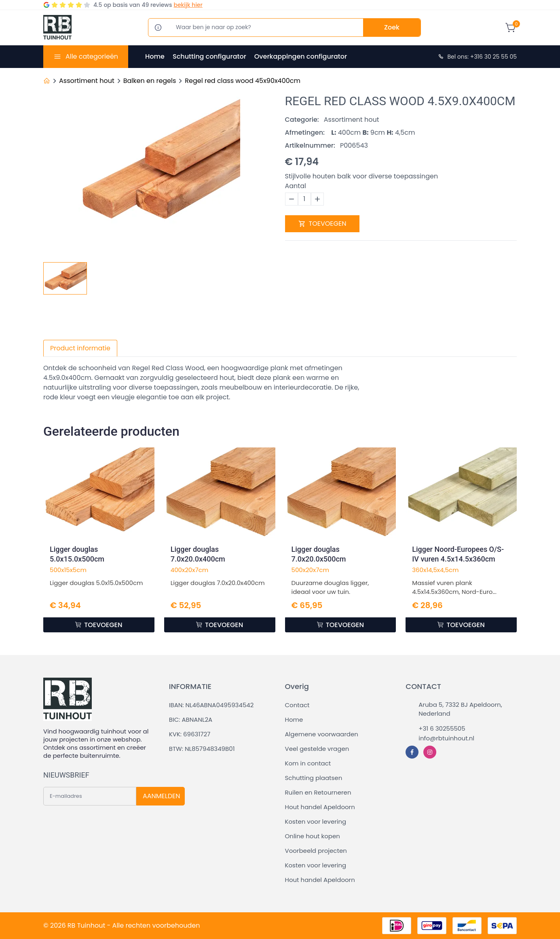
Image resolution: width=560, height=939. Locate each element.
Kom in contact (308, 763)
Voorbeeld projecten (316, 851)
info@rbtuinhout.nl (446, 738)
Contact (297, 705)
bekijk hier (188, 5)
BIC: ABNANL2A (191, 720)
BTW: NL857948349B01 (202, 749)
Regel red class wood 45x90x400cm (243, 81)
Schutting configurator (209, 56)
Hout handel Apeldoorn (320, 807)
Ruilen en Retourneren (318, 792)
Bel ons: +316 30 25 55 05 (477, 57)
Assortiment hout (87, 81)
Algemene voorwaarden (322, 734)
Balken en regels (150, 81)
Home (155, 56)
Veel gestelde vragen (317, 749)
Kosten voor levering (316, 821)
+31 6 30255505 (442, 728)
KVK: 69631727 (190, 734)
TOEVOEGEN (322, 224)
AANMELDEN (161, 796)
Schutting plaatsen (314, 778)
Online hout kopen (313, 836)
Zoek (392, 27)
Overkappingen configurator (301, 56)
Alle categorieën (92, 56)
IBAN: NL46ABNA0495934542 (211, 705)
